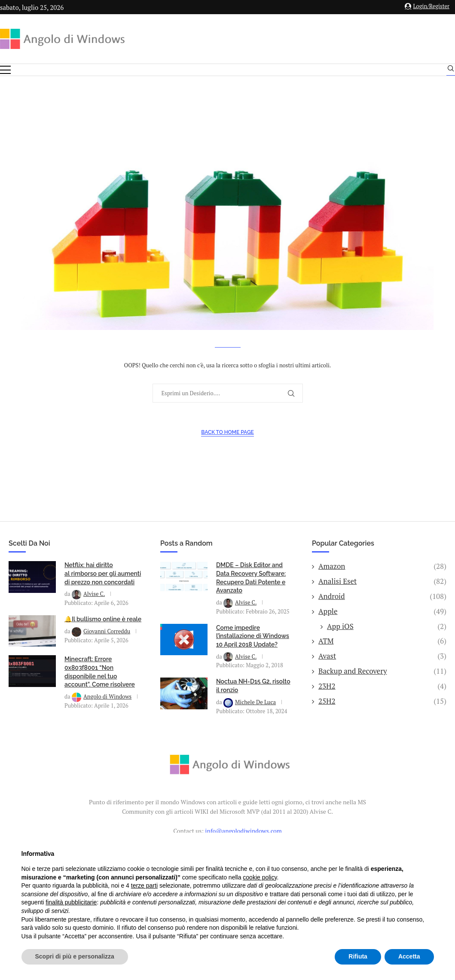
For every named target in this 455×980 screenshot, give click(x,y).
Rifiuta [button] (358, 956)
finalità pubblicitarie (71, 902)
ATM (382, 650)
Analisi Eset (382, 591)
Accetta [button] (409, 956)
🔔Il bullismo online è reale (103, 629)
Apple (382, 621)
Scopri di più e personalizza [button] (75, 956)
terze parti (144, 885)
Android (382, 606)
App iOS (387, 636)
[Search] (451, 70)
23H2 (382, 696)
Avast (382, 666)
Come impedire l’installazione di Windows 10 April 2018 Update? (253, 646)
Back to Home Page (227, 442)
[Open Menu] (5, 70)
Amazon (382, 576)
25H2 (382, 711)
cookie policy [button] (260, 877)
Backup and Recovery (382, 681)
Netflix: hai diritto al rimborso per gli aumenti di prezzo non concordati (103, 583)
